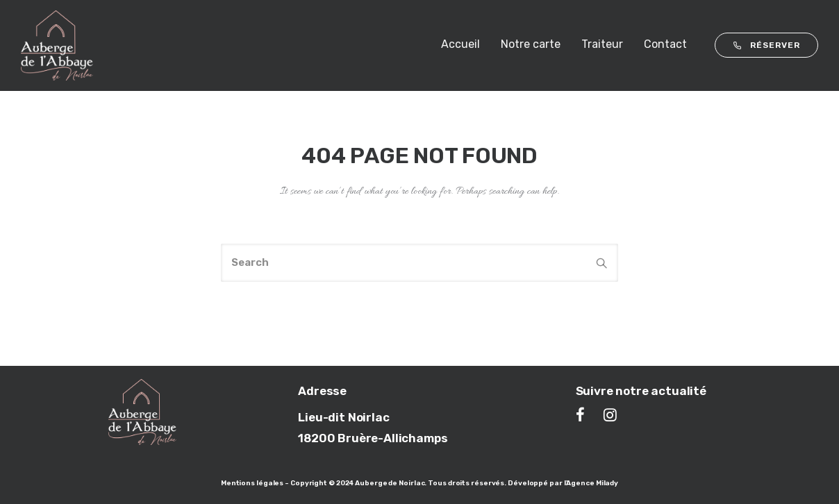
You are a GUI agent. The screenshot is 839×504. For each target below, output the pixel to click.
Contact (665, 44)
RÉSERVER (766, 45)
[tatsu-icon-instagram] (610, 414)
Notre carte (531, 44)
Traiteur (602, 44)
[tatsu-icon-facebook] (584, 414)
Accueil (460, 44)
